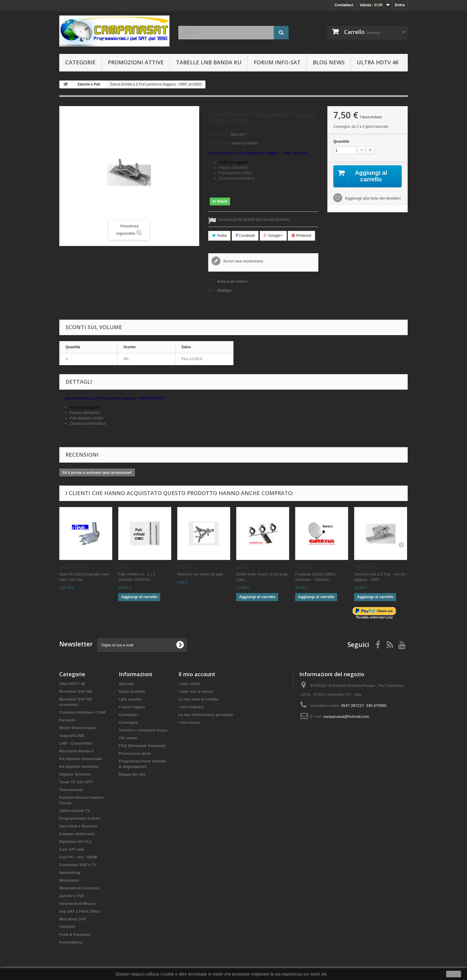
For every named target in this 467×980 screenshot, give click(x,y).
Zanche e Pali (72, 896)
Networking (70, 873)
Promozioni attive (136, 62)
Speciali (126, 684)
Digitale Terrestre (75, 774)
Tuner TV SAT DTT (76, 782)
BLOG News (329, 62)
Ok (454, 974)
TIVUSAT (67, 927)
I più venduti (130, 699)
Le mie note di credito (198, 699)
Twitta (219, 235)
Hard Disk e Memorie (78, 826)
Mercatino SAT (73, 919)
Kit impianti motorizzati (81, 759)
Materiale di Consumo (79, 888)
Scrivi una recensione (243, 261)
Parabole (67, 720)
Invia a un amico (232, 281)
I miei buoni (189, 722)
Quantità (341, 141)
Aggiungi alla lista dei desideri (372, 198)
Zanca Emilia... (368, 567)
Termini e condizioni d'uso (143, 730)
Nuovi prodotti (132, 692)
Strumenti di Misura (77, 904)
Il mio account (197, 674)
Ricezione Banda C (77, 751)
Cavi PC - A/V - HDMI (78, 857)
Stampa (224, 290)
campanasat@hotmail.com (346, 717)
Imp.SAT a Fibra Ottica (80, 911)
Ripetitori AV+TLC (76, 842)
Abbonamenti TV (75, 811)
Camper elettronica (77, 834)
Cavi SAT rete (72, 849)
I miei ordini (189, 684)
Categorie (80, 62)
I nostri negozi (132, 707)
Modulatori (69, 880)
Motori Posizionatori (78, 728)
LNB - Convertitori (76, 743)
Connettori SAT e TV (78, 865)
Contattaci (344, 5)
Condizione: (219, 143)
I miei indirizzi (191, 707)
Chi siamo (128, 738)
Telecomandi (71, 790)
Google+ (273, 235)
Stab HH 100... (74, 567)
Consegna (128, 722)
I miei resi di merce (196, 692)
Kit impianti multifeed (79, 767)
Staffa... (243, 567)
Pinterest (301, 235)
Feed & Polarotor (75, 935)
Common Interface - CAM (82, 712)
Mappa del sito (132, 774)
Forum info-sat (277, 62)
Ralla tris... (187, 567)
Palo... (124, 567)
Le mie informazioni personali (206, 715)
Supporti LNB (72, 736)
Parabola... (306, 567)
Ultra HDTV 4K (378, 62)
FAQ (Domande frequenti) (142, 746)
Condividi (245, 235)
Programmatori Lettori (80, 818)
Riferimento (219, 134)
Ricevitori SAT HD (76, 692)
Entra (400, 5)
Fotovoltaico (71, 942)
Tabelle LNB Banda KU (209, 62)
